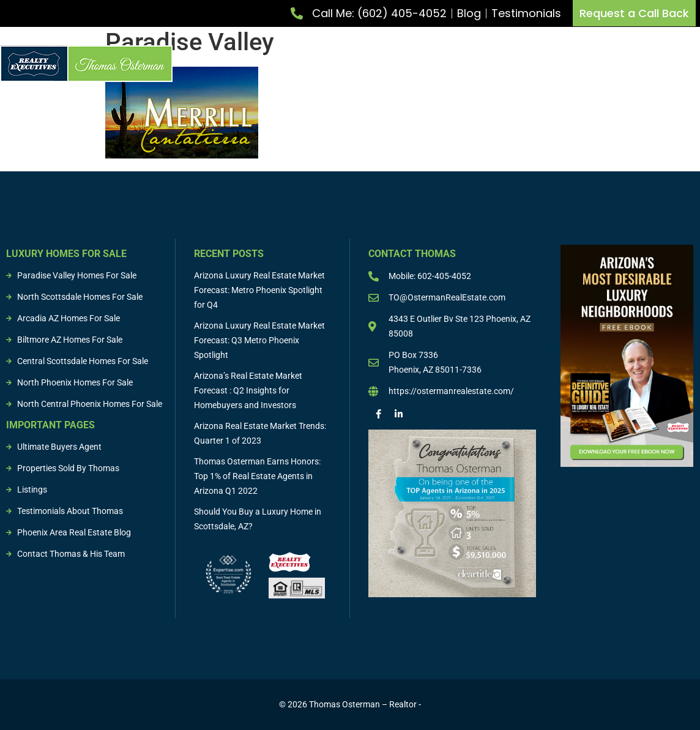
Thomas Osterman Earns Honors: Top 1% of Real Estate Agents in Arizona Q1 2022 (257, 476)
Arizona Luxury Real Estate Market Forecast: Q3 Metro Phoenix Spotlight (259, 340)
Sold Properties (606, 64)
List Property (294, 64)
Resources (678, 64)
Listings (540, 64)
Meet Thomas (215, 64)
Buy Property (376, 64)
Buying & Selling (466, 64)
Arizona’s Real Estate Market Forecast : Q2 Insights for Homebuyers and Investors (248, 390)
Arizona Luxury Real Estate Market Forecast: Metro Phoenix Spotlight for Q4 (259, 290)
